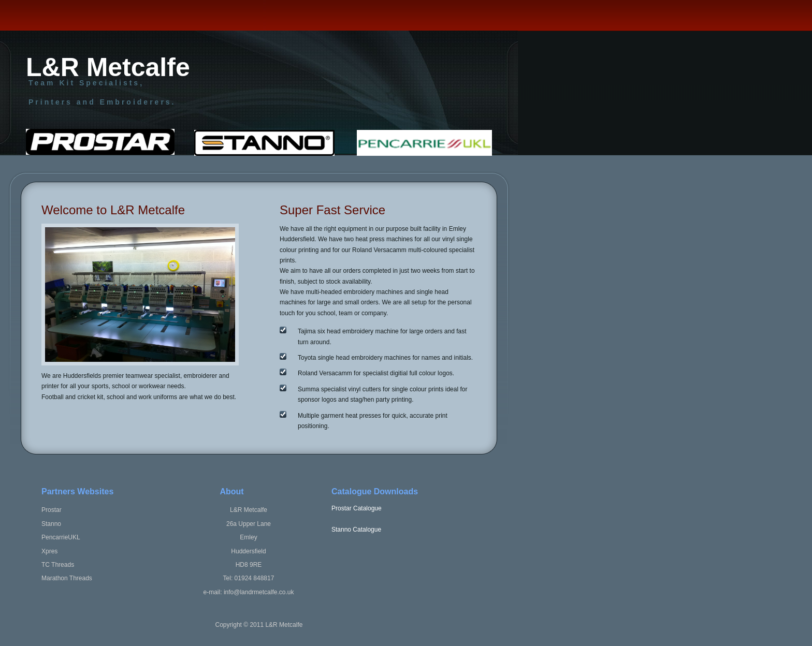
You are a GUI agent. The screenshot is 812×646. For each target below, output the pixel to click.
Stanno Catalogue (356, 530)
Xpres (49, 551)
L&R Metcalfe (108, 71)
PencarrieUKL (61, 537)
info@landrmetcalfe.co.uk (259, 592)
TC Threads (58, 565)
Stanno (51, 524)
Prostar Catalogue (357, 508)
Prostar (52, 510)
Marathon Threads (67, 578)
